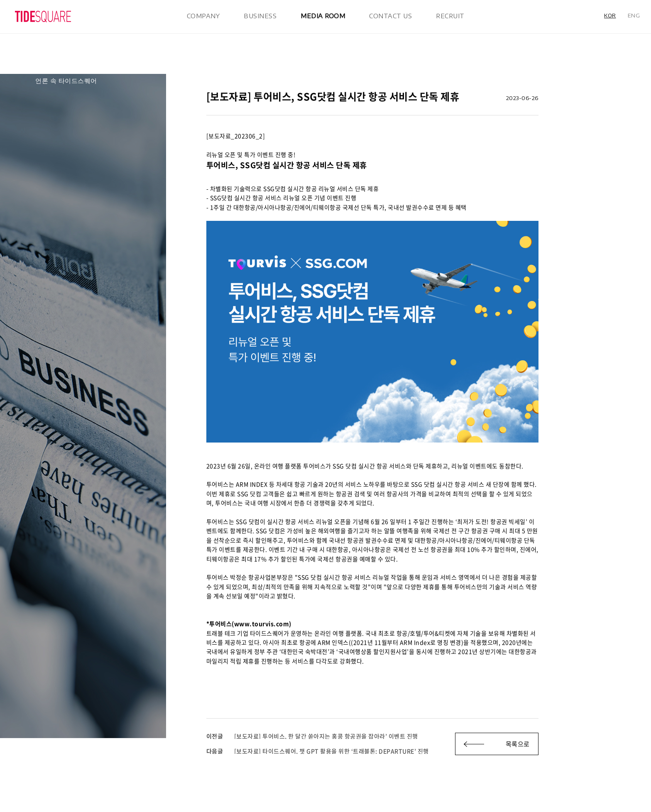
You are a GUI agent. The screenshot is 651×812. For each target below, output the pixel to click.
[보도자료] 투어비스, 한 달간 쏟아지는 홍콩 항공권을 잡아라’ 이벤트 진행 (312, 736)
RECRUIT (450, 16)
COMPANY (203, 16)
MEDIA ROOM (323, 16)
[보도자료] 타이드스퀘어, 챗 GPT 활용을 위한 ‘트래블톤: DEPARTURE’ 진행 (318, 751)
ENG (634, 15)
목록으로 (518, 744)
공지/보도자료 (56, 67)
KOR (610, 15)
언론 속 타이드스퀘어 (66, 81)
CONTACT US (390, 16)
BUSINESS (260, 16)
